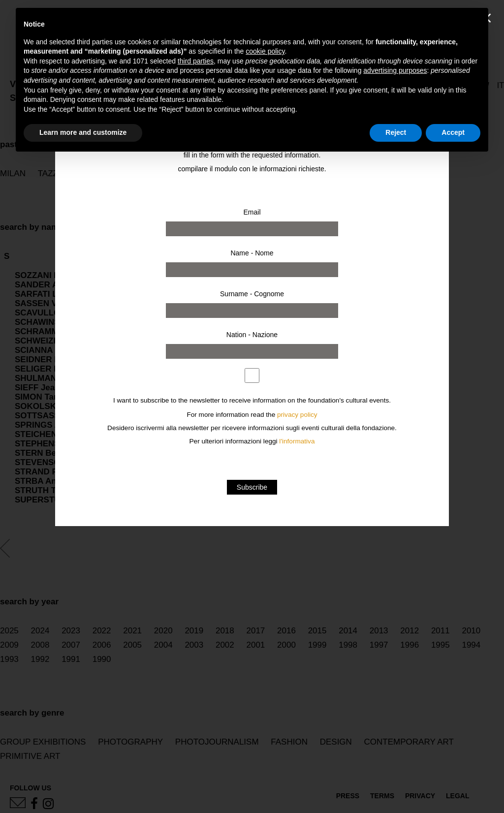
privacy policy (297, 415)
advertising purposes (395, 70)
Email (252, 212)
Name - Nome (252, 253)
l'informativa (297, 441)
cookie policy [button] (265, 51)
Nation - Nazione (252, 335)
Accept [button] (453, 132)
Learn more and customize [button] (83, 132)
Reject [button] (396, 132)
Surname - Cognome (252, 294)
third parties (196, 61)
